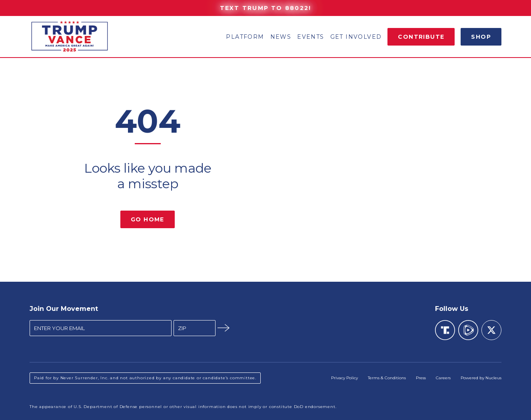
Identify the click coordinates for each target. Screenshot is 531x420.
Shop (481, 37)
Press (421, 378)
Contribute (421, 37)
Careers (443, 378)
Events (310, 37)
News (281, 37)
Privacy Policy (344, 378)
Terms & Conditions (387, 378)
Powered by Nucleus (481, 378)
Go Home (148, 219)
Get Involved (356, 37)
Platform (245, 37)
